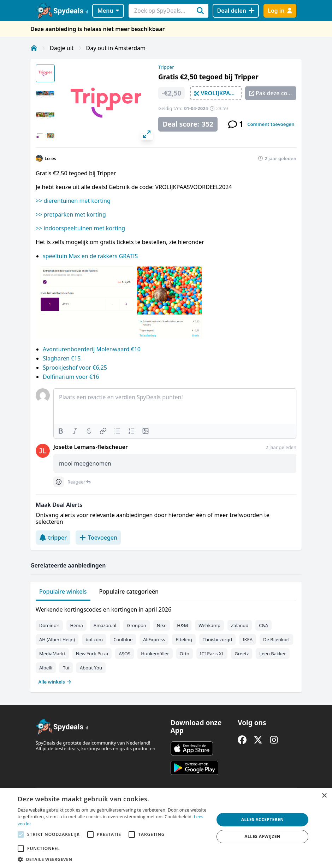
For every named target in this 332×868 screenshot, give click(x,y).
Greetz (242, 654)
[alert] (166, 828)
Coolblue (123, 639)
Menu (108, 11)
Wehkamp (209, 625)
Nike (162, 625)
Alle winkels (55, 682)
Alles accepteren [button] (263, 820)
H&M (182, 625)
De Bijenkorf (276, 639)
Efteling (184, 639)
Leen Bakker (272, 654)
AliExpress (154, 639)
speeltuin (55, 256)
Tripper (166, 67)
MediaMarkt (52, 654)
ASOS (124, 654)
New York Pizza (92, 654)
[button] (113, 859)
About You (91, 668)
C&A (263, 625)
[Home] (34, 48)
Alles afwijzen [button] (262, 836)
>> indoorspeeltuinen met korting (80, 228)
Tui (66, 668)
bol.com (94, 639)
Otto (185, 654)
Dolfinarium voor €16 (71, 377)
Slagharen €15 (62, 358)
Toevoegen (98, 538)
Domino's (49, 625)
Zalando (240, 625)
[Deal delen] (236, 11)
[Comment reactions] (59, 482)
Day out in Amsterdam (116, 48)
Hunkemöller (155, 654)
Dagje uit (62, 48)
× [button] (324, 796)
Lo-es (50, 158)
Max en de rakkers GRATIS (102, 256)
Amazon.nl (105, 625)
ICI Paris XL (212, 654)
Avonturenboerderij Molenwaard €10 (92, 349)
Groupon (136, 625)
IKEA (248, 639)
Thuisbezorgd (217, 639)
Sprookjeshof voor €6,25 (75, 368)
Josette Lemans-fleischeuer (91, 447)
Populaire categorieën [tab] (129, 591)
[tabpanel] (166, 644)
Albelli (46, 668)
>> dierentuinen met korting (73, 201)
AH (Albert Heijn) (57, 639)
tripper (53, 538)
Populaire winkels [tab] (63, 591)
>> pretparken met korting (71, 214)
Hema (76, 625)
